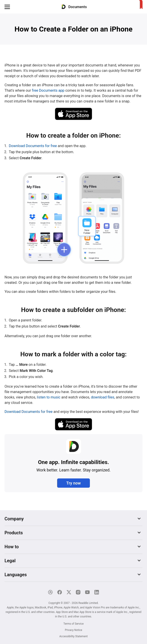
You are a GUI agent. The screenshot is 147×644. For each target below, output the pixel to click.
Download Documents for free (33, 146)
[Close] (140, 620)
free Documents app (48, 90)
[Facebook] (60, 592)
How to (12, 547)
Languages (16, 575)
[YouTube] (87, 592)
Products (14, 533)
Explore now (122, 629)
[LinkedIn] (97, 592)
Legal (10, 561)
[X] (69, 592)
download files (103, 397)
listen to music (49, 397)
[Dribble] (50, 592)
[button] (7, 7)
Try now (73, 483)
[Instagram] (78, 592)
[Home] (74, 7)
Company (14, 519)
